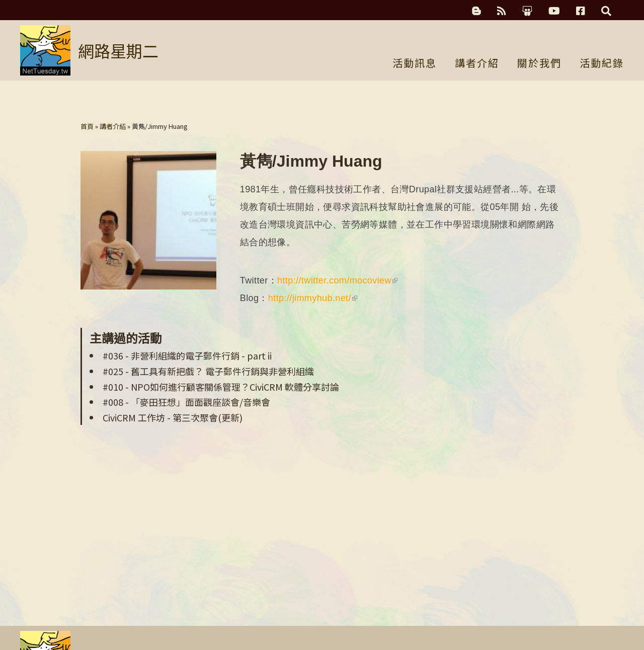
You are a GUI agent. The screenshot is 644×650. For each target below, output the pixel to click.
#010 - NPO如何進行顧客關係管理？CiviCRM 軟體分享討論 (221, 387)
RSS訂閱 (502, 11)
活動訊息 (415, 64)
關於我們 (539, 64)
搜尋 (606, 11)
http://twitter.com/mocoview (337, 280)
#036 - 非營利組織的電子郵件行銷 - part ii (187, 355)
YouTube (554, 11)
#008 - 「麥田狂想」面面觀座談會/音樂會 (186, 402)
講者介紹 (477, 64)
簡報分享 (527, 11)
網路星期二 (118, 50)
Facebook (581, 11)
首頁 (87, 126)
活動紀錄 (602, 64)
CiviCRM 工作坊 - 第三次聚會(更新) (173, 417)
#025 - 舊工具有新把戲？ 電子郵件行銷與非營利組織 (208, 371)
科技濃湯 (476, 11)
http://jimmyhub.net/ (313, 298)
